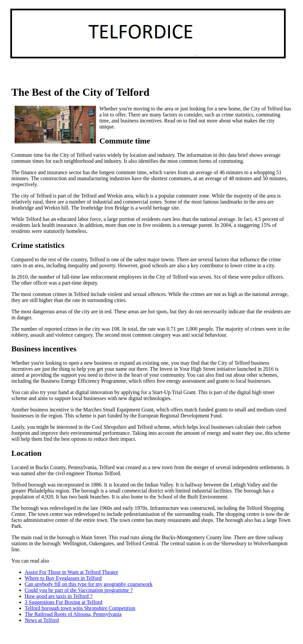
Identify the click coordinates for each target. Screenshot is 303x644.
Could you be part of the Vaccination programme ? (79, 590)
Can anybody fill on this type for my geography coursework (88, 584)
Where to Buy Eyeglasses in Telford (63, 578)
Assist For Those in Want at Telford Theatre (71, 572)
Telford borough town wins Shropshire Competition (80, 608)
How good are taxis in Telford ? (58, 596)
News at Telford (42, 620)
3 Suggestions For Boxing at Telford (63, 602)
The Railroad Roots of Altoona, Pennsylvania (73, 614)
